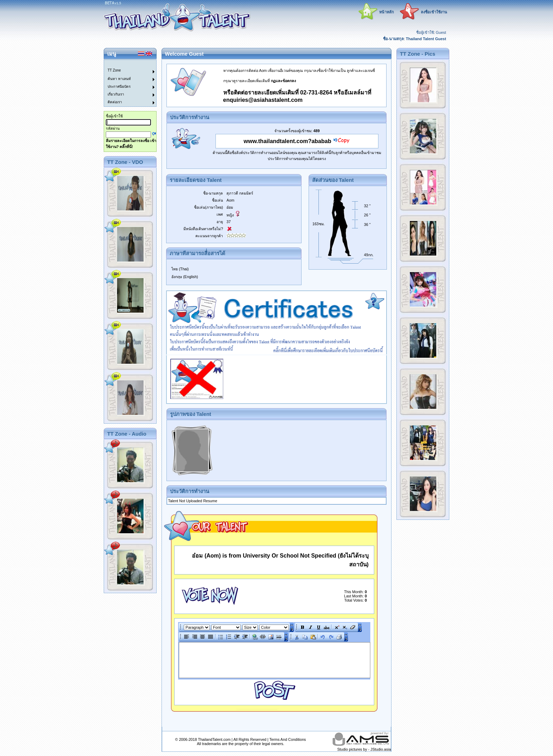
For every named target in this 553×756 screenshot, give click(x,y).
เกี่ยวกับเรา (116, 94)
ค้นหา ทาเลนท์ (119, 79)
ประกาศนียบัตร (119, 87)
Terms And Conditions (288, 739)
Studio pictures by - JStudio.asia (364, 749)
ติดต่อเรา (115, 102)
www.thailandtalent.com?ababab (287, 141)
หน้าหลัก (387, 12)
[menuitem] (126, 64)
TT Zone (114, 70)
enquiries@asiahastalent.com (263, 100)
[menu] (126, 83)
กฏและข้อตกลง (283, 81)
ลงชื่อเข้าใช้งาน (434, 12)
